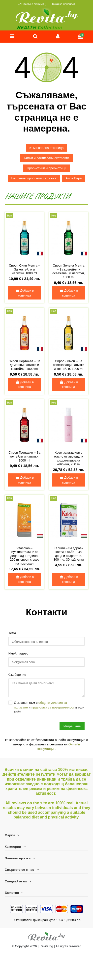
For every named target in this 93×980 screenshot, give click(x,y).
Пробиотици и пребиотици (46, 168)
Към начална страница (46, 148)
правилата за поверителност (53, 707)
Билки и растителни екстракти (46, 158)
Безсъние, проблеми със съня (34, 178)
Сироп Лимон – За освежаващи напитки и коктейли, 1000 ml (69, 365)
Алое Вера (74, 178)
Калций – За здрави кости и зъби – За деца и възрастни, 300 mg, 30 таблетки (69, 554)
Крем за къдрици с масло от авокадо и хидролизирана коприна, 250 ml (69, 458)
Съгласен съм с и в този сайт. (49, 707)
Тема (12, 633)
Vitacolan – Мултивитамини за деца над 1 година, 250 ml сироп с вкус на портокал (24, 556)
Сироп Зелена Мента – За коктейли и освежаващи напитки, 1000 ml (68, 271)
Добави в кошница (25, 293)
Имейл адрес (18, 653)
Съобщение (17, 675)
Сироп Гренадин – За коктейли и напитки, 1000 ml (24, 456)
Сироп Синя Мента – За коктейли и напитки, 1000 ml (25, 269)
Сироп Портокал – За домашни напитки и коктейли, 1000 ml (24, 365)
